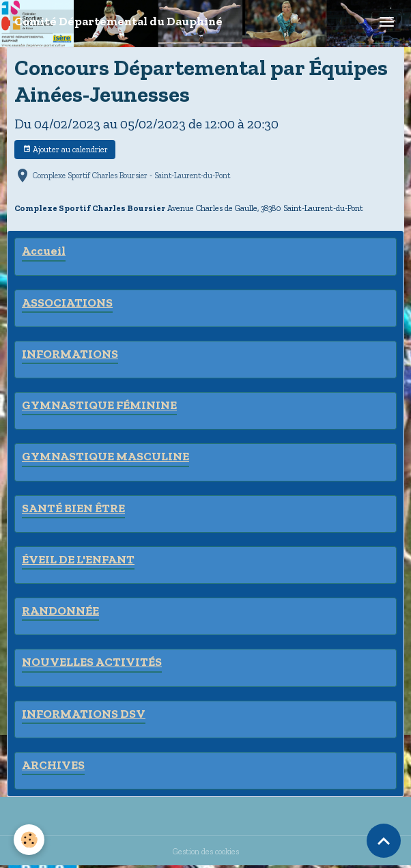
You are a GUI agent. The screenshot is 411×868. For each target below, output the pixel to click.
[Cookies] (29, 840)
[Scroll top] (384, 841)
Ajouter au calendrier (65, 149)
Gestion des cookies (206, 851)
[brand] (118, 22)
